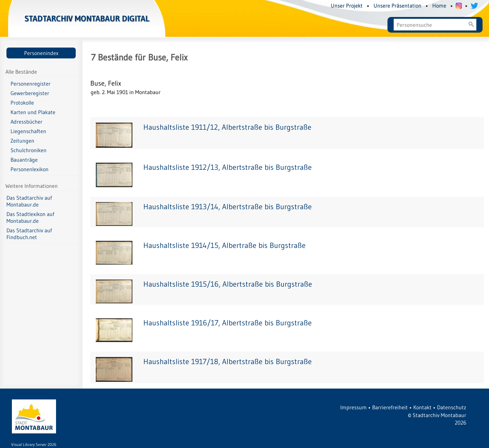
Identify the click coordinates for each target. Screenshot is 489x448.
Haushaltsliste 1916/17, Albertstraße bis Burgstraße (228, 323)
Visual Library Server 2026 (34, 444)
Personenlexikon (30, 169)
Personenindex (41, 53)
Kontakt (422, 407)
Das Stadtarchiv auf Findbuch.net (29, 234)
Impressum (354, 407)
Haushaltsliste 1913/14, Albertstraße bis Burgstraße (228, 207)
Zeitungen (22, 141)
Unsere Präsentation (397, 5)
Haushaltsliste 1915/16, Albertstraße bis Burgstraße (228, 284)
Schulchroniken (29, 150)
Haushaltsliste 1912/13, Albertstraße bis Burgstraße (228, 167)
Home (439, 5)
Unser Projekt (347, 5)
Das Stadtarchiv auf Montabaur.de (29, 201)
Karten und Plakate (33, 112)
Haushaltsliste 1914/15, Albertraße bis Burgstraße (224, 245)
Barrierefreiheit (390, 407)
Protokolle (22, 103)
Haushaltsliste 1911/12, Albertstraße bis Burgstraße (227, 127)
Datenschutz (452, 407)
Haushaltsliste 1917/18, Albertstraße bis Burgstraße (228, 362)
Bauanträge (24, 160)
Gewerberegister (30, 93)
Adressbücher (26, 122)
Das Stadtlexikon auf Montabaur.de (30, 217)
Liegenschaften (28, 131)
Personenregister (31, 84)
